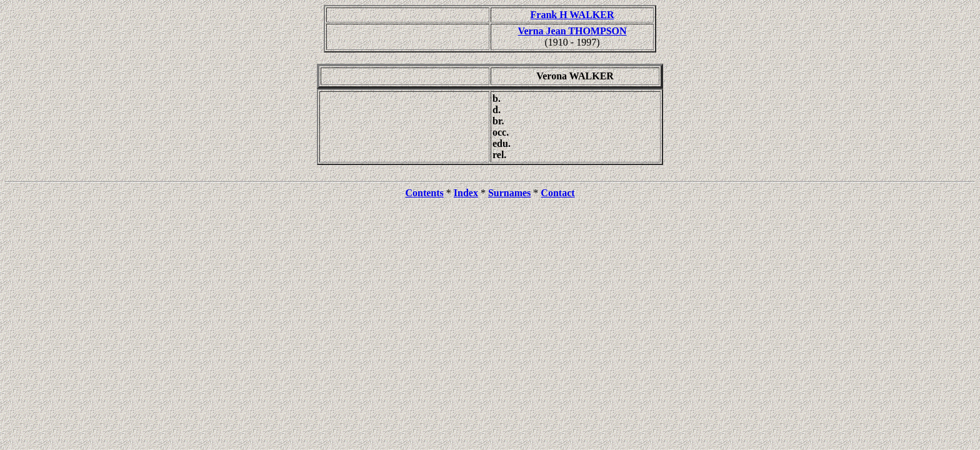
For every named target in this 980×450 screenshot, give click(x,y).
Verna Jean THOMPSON (572, 31)
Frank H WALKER (572, 15)
